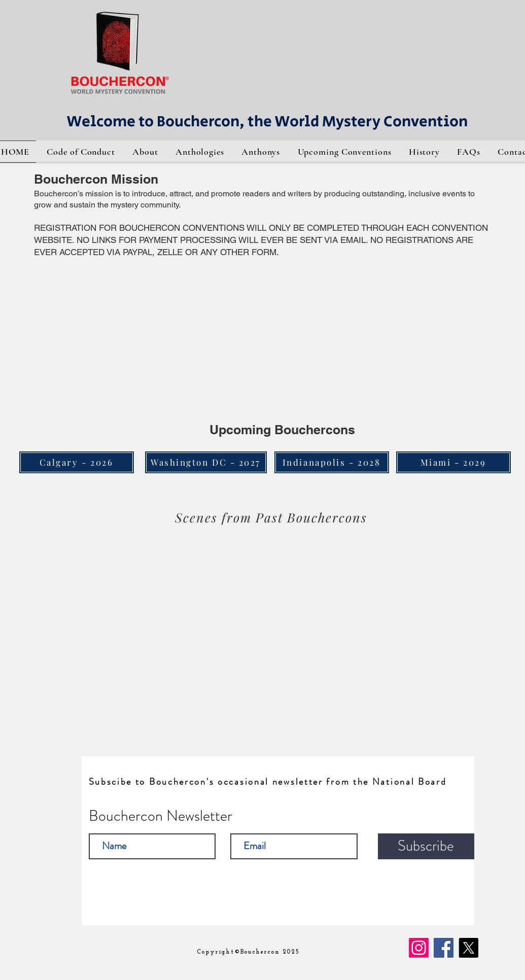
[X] (468, 948)
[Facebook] (444, 948)
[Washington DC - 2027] (206, 462)
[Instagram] (419, 948)
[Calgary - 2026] (77, 462)
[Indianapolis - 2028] (332, 462)
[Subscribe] (426, 846)
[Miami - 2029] (453, 462)
